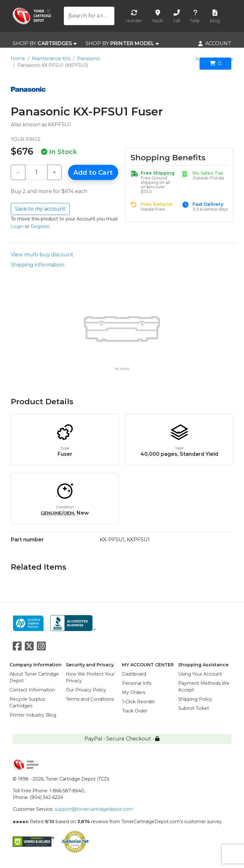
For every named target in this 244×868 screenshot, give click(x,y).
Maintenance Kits (51, 59)
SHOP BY (45, 44)
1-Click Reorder (139, 702)
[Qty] (36, 172)
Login (17, 226)
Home (18, 59)
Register (40, 226)
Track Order (135, 711)
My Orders (134, 692)
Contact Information (32, 690)
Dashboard (134, 674)
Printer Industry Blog (33, 715)
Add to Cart (93, 172)
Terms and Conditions (90, 699)
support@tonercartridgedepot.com (94, 809)
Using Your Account (200, 674)
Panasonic (89, 59)
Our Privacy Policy (86, 690)
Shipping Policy (195, 699)
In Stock (59, 152)
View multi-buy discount (42, 255)
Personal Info (137, 683)
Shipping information (37, 265)
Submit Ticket (194, 708)
